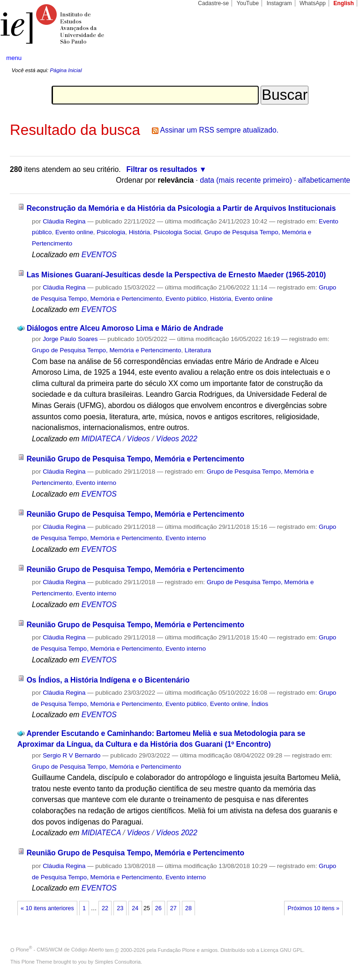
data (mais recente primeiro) (246, 180)
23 (120, 908)
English (344, 3)
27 (173, 908)
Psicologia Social (177, 232)
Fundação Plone (177, 950)
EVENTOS (99, 255)
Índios (260, 704)
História (139, 232)
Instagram (279, 3)
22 (105, 908)
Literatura (198, 350)
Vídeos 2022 (177, 439)
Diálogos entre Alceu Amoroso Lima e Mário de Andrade (125, 328)
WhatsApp (313, 3)
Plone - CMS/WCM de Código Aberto (60, 950)
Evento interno (96, 483)
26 (158, 908)
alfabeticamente (324, 180)
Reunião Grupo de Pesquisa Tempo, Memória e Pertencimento (135, 459)
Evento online (74, 232)
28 (188, 908)
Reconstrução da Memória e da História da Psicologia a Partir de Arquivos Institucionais (181, 208)
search (335, 58)
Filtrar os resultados (162, 169)
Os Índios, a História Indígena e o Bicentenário (108, 680)
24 (135, 908)
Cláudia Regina (64, 221)
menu (14, 58)
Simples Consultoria (118, 962)
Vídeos (139, 439)
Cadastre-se (213, 3)
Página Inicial (66, 70)
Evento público (186, 299)
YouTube (248, 3)
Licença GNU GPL (282, 950)
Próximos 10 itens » (314, 908)
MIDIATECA (101, 439)
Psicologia (111, 232)
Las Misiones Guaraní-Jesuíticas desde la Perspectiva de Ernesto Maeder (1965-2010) (176, 275)
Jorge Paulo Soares (70, 339)
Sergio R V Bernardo (71, 755)
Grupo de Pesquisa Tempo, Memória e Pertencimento (106, 350)
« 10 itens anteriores (47, 908)
